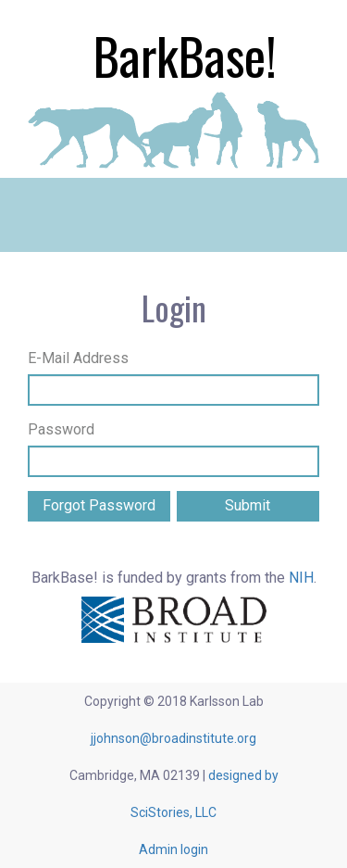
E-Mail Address (78, 358)
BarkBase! (185, 55)
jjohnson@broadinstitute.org (173, 738)
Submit (248, 505)
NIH (301, 578)
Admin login (173, 849)
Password (61, 429)
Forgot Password (99, 505)
